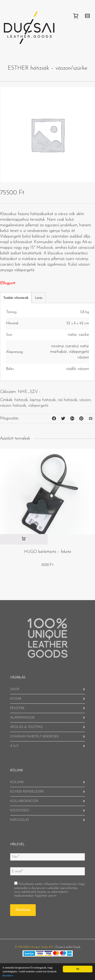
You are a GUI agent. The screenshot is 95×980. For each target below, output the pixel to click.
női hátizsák (68, 400)
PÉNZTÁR (17, 708)
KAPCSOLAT (20, 820)
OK (78, 969)
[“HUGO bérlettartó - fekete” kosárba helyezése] (24, 539)
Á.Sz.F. (14, 746)
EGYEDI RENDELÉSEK (27, 792)
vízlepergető (38, 406)
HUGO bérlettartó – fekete (48, 552)
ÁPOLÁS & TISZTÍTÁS (26, 727)
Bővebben (8, 976)
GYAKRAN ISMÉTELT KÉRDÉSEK (35, 736)
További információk (16, 298)
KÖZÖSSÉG (20, 810)
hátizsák (21, 400)
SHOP (15, 689)
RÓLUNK (17, 782)
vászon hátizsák (13, 406)
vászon (85, 400)
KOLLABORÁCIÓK (24, 801)
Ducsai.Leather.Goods (68, 947)
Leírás (39, 298)
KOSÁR (16, 699)
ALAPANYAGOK (22, 718)
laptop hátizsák (43, 400)
